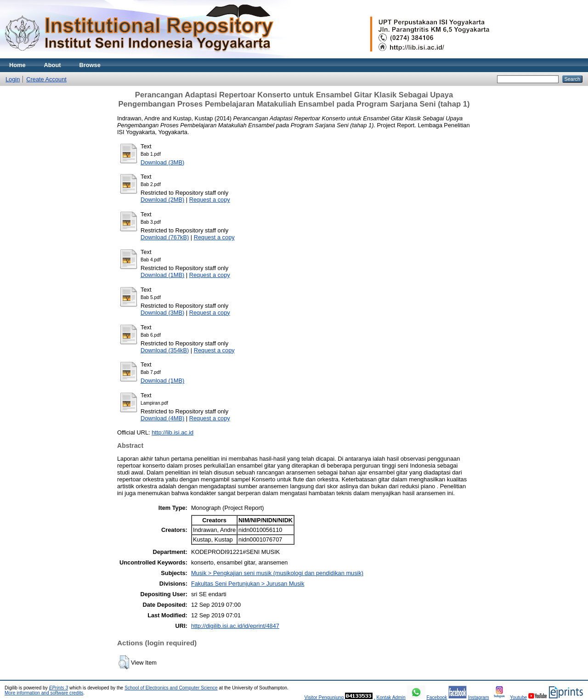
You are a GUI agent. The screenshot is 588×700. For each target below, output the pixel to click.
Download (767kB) (165, 237)
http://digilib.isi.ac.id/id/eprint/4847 (235, 626)
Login (13, 79)
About (53, 65)
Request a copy (210, 200)
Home (17, 65)
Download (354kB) (165, 350)
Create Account (46, 79)
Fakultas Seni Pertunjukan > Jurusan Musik (248, 584)
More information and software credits (44, 693)
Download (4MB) (162, 418)
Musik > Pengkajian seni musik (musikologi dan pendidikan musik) (277, 573)
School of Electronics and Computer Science (171, 688)
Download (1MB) (162, 275)
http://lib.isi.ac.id (172, 432)
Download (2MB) (162, 200)
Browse (90, 65)
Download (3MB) (162, 162)
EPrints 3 (59, 688)
